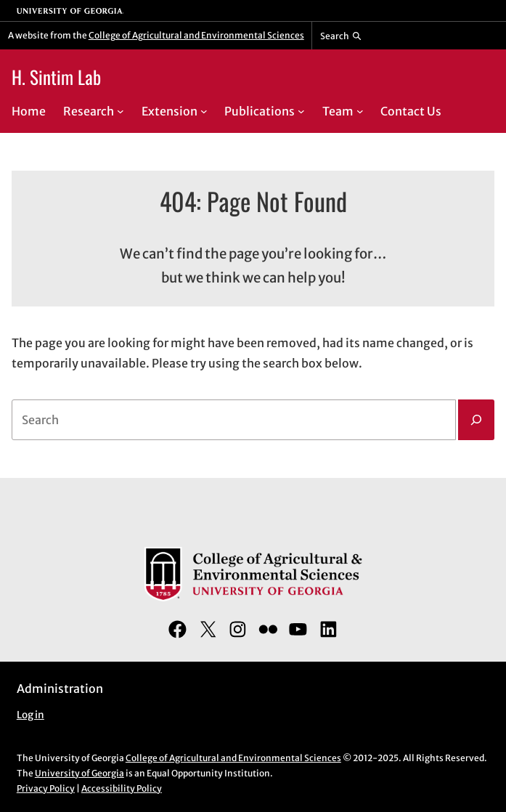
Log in (30, 715)
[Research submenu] (121, 111)
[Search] (476, 420)
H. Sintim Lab (56, 77)
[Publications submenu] (301, 111)
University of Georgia (79, 773)
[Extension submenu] (204, 111)
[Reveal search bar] (341, 36)
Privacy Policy (46, 788)
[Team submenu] (360, 111)
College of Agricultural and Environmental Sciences (196, 35)
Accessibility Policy (122, 788)
